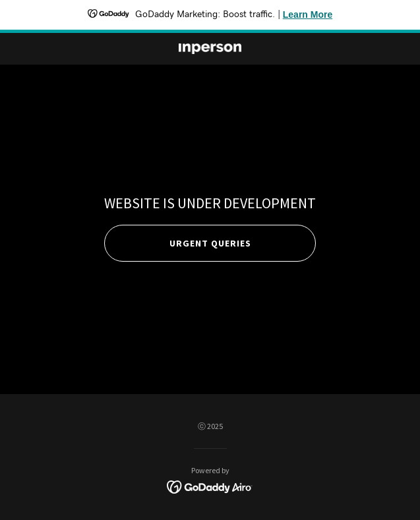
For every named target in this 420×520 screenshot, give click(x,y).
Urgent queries (210, 243)
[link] (210, 49)
